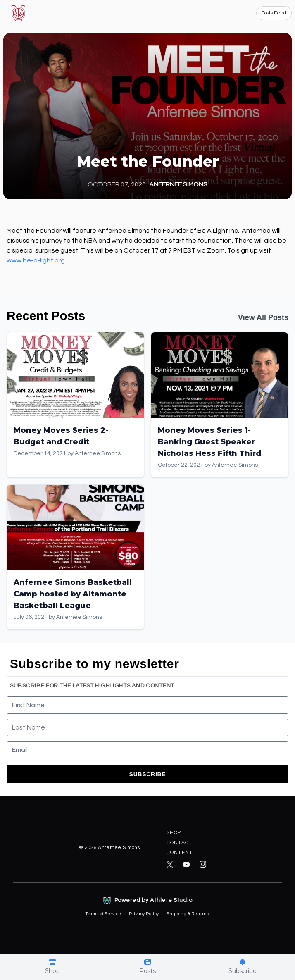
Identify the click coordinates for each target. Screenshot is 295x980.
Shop (174, 833)
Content (180, 852)
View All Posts (263, 317)
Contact (179, 843)
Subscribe (148, 774)
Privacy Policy (144, 914)
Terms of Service (104, 914)
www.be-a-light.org (36, 260)
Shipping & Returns (188, 914)
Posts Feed (274, 13)
